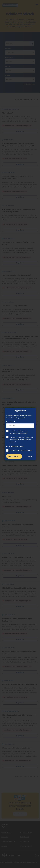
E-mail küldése (13, 456)
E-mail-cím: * (11, 422)
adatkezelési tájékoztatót (18, 433)
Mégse (30, 456)
